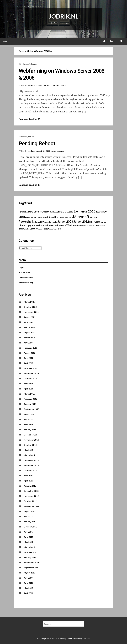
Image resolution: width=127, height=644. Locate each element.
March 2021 (29, 327)
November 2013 (31, 465)
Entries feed (24, 272)
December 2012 (31, 491)
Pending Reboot (37, 144)
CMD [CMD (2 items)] (31, 212)
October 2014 (30, 445)
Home (5, 41)
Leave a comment (59, 85)
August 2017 (30, 353)
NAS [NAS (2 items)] (91, 217)
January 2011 (30, 557)
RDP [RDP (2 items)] (42, 222)
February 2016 (31, 399)
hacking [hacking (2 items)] (37, 217)
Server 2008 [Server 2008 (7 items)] (65, 222)
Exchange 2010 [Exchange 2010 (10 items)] (85, 211)
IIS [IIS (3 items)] (48, 217)
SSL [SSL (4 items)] (101, 222)
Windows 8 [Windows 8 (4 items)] (72, 225)
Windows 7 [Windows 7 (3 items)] (60, 225)
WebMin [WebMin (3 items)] (40, 225)
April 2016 (29, 389)
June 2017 (28, 358)
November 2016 (31, 373)
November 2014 (31, 440)
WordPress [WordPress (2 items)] (53, 229)
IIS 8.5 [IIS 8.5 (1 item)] (52, 217)
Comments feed (26, 277)
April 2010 (29, 593)
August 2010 (30, 573)
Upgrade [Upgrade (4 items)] (31, 225)
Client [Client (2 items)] (26, 212)
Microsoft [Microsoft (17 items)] (81, 217)
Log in (21, 267)
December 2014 (31, 435)
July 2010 (28, 578)
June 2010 (28, 583)
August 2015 (30, 414)
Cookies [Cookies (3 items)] (38, 212)
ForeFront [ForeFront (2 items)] (29, 217)
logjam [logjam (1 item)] (62, 217)
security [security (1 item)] (54, 222)
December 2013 (31, 460)
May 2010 (28, 588)
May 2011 (28, 542)
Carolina (86, 638)
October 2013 (30, 470)
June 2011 (28, 537)
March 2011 (29, 547)
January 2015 (30, 430)
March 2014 (29, 455)
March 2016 (29, 394)
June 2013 (28, 476)
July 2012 (28, 516)
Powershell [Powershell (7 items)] (26, 222)
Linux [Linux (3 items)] (57, 217)
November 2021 (31, 312)
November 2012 (31, 496)
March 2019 (29, 338)
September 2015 (31, 409)
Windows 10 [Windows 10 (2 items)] (92, 225)
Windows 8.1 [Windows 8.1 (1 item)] (82, 226)
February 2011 (31, 552)
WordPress (60, 638)
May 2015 (28, 424)
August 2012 (30, 511)
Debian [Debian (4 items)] (46, 212)
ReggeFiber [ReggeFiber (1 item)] (48, 222)
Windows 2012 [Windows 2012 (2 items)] (42, 229)
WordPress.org (26, 283)
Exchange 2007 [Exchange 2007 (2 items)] (67, 212)
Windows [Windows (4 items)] (50, 225)
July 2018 (28, 343)
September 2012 (31, 506)
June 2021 (28, 322)
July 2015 (28, 419)
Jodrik (30, 85)
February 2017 (31, 368)
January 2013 (30, 486)
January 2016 (30, 404)
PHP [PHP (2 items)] (96, 217)
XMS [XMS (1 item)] (59, 229)
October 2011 (30, 527)
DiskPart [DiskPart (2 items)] (53, 212)
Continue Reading (30, 119)
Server (34, 64)
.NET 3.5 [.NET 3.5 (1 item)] (21, 212)
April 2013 (29, 481)
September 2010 (31, 568)
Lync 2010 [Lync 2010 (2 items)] (69, 217)
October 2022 (30, 307)
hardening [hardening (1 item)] (44, 217)
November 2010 (31, 562)
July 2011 (28, 532)
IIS (20, 64)
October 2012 (30, 501)
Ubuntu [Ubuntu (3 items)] (22, 225)
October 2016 (30, 378)
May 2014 (28, 450)
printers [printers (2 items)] (37, 222)
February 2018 (31, 348)
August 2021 (30, 317)
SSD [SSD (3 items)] (97, 222)
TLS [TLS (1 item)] (105, 222)
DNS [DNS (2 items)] (59, 212)
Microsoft (26, 64)
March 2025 (29, 302)
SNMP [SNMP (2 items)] (92, 222)
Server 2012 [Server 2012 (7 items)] (81, 222)
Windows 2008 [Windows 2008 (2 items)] (29, 229)
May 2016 (28, 384)
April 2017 (29, 363)
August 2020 (30, 332)
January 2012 (30, 522)
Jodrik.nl (64, 16)
